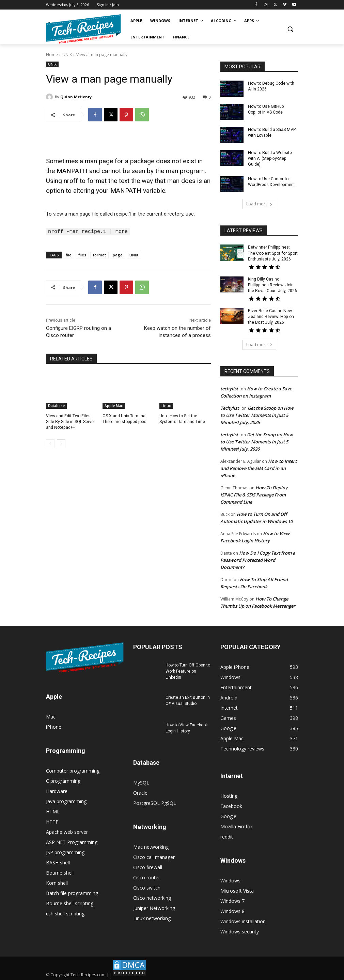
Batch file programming (72, 892)
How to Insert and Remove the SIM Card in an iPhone (259, 467)
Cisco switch (147, 887)
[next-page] (61, 443)
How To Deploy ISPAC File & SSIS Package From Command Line (254, 494)
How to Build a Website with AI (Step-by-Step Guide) (270, 158)
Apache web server (67, 831)
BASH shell (58, 861)
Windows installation (243, 920)
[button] (290, 29)
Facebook (231, 805)
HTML (53, 810)
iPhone (54, 726)
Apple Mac (114, 405)
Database (56, 405)
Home (52, 55)
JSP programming (65, 851)
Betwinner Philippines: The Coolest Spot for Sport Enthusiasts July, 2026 (273, 253)
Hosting (229, 795)
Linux (166, 405)
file (69, 255)
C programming (63, 780)
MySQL (141, 782)
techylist (229, 388)
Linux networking (152, 917)
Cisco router (147, 876)
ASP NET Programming (72, 841)
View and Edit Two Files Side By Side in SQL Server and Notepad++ (71, 421)
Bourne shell (60, 872)
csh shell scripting (65, 913)
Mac (51, 716)
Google (228, 815)
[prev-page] (50, 443)
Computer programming (73, 770)
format (99, 255)
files (82, 255)
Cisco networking (152, 897)
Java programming (66, 800)
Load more (259, 204)
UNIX (67, 55)
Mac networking (151, 846)
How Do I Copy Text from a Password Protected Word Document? (258, 559)
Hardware (57, 790)
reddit (227, 836)
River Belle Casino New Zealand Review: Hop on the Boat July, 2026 (271, 316)
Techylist (230, 407)
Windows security (240, 931)
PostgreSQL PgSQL (155, 802)
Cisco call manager (154, 856)
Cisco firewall (148, 866)
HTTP (52, 821)
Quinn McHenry (76, 97)
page (118, 255)
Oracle (140, 792)
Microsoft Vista (237, 890)
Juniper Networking (154, 907)
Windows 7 (232, 900)
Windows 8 (232, 910)
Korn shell (57, 882)
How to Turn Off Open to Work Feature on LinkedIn (188, 670)
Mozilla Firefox (237, 825)
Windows (230, 880)
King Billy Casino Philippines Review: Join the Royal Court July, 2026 (272, 284)
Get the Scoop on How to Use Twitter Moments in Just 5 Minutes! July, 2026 (257, 414)
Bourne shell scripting (70, 902)
